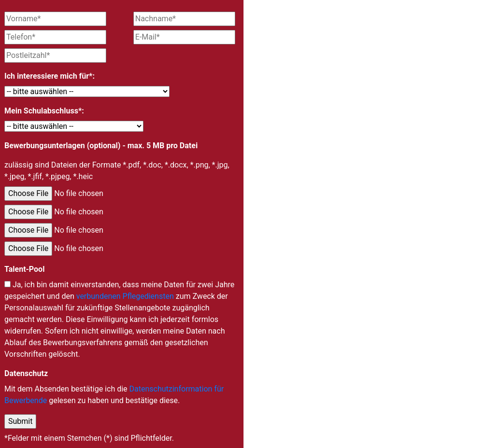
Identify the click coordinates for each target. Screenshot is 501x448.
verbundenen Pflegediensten (125, 296)
